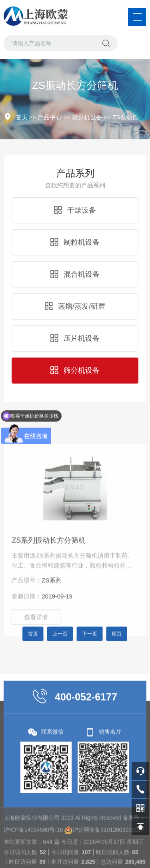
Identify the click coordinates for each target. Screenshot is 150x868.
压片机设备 (75, 338)
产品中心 (50, 117)
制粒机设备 (75, 242)
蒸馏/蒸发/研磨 (75, 306)
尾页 (106, 634)
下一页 (86, 634)
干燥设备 (75, 210)
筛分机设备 (87, 117)
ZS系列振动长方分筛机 (49, 607)
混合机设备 (75, 274)
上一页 (64, 634)
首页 (22, 117)
